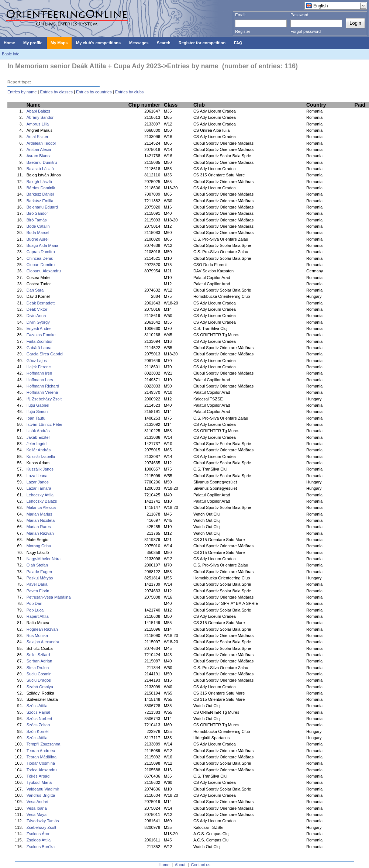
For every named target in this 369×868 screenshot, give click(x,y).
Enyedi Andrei (39, 328)
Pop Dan (35, 603)
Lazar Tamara (39, 488)
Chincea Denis (40, 258)
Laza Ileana (37, 476)
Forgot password (306, 31)
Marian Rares (39, 527)
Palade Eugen (39, 572)
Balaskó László (40, 169)
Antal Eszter (37, 137)
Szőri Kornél (38, 731)
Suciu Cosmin (39, 674)
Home (164, 865)
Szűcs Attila (37, 738)
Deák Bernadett (41, 303)
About (180, 865)
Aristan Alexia (39, 149)
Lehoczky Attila (40, 495)
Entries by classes (56, 92)
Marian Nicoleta (41, 520)
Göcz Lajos (37, 361)
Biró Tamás (37, 220)
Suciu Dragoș (39, 680)
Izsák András (38, 431)
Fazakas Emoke (41, 335)
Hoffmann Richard (43, 386)
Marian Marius (39, 514)
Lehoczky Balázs (42, 501)
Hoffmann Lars (40, 380)
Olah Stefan (37, 565)
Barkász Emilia (40, 201)
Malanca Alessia (41, 507)
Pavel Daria (37, 584)
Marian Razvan (40, 533)
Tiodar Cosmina (41, 763)
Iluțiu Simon (37, 411)
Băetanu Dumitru (42, 162)
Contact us (201, 865)
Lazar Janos (38, 482)
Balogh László (39, 182)
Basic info (11, 54)
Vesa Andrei (37, 802)
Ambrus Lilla (38, 124)
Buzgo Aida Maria (42, 245)
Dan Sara (35, 290)
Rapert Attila (38, 616)
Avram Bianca (39, 156)
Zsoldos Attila (39, 840)
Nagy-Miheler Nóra (44, 559)
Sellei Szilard (38, 655)
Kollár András (39, 450)
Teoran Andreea (41, 751)
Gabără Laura (39, 348)
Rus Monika (37, 635)
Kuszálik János (40, 469)
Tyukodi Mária (39, 782)
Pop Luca (35, 610)
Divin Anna (36, 316)
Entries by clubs (130, 92)
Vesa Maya (37, 814)
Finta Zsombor (40, 341)
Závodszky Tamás (43, 821)
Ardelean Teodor (42, 143)
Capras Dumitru (41, 252)
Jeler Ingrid (37, 444)
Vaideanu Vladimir (43, 789)
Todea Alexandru (42, 770)
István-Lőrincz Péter (45, 424)
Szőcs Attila (37, 706)
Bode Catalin (38, 226)
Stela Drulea (38, 668)
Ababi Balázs (38, 111)
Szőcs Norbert (39, 719)
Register (243, 31)
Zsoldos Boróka (41, 847)
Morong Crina (39, 546)
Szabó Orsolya (40, 687)
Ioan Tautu (36, 418)
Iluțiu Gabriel (38, 405)
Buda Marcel (38, 232)
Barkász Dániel (40, 194)
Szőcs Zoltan (38, 725)
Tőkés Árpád (38, 776)
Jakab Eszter (38, 437)
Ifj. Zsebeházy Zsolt (44, 399)
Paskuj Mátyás (40, 578)
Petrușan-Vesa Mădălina (49, 597)
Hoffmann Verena (42, 392)
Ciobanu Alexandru (44, 271)
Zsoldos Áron (39, 834)
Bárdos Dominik (41, 188)
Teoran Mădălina (42, 757)
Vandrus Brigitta (41, 795)
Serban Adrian (39, 661)
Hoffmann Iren (39, 373)
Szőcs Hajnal (38, 712)
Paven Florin (38, 591)
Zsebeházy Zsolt (42, 827)
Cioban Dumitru (41, 265)
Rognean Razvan (42, 629)
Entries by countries (94, 92)
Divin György (38, 322)
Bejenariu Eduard (42, 207)
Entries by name (22, 92)
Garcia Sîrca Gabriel (45, 354)
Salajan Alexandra (43, 642)
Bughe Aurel (38, 239)
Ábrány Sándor (40, 117)
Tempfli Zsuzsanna (44, 744)
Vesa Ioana (37, 808)
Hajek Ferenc (39, 367)
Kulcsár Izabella (41, 457)
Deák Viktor (37, 309)
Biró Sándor (37, 213)
